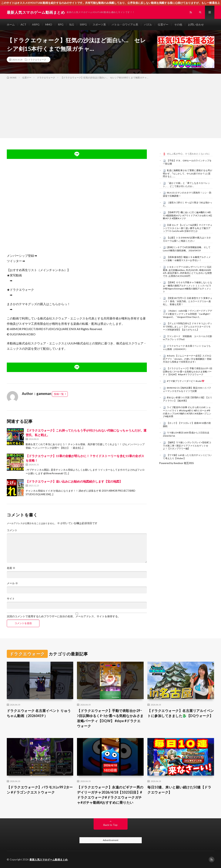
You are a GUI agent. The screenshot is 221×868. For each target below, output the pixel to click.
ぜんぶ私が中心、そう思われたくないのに (188, 154)
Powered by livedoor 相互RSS (176, 463)
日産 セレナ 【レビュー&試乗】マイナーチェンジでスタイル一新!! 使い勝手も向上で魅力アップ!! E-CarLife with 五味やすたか (188, 228)
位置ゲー (163, 24)
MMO (49, 24)
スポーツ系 (99, 24)
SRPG (83, 24)
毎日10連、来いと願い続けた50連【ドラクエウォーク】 (179, 790)
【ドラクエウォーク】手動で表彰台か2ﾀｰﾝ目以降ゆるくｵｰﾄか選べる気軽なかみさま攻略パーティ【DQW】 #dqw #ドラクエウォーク (188, 371)
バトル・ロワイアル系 (125, 24)
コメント (12, 530)
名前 (11, 568)
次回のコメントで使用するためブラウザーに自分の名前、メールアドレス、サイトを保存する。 (64, 616)
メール (12, 583)
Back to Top (110, 825)
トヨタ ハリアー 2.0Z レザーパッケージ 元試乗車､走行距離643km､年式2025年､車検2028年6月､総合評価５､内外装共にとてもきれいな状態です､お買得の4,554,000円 (187, 271)
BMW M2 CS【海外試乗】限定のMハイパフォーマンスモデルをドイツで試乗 (187, 389)
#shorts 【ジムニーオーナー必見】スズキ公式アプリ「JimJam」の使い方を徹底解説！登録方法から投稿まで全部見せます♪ (187, 359)
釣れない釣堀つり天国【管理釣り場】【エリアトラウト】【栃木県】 (188, 399)
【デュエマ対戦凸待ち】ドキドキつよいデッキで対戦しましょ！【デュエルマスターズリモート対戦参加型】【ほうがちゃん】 (188, 326)
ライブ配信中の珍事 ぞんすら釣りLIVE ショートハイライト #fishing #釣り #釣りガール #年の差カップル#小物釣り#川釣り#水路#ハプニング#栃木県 (187, 412)
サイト (11, 599)
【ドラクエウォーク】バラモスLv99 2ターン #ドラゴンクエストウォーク (40, 790)
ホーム (11, 24)
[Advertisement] (110, 108)
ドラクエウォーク (37, 60)
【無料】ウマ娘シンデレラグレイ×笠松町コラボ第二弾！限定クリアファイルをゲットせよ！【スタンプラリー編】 (187, 446)
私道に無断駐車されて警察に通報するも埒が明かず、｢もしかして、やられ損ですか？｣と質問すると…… (188, 173)
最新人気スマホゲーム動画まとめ (49, 859)
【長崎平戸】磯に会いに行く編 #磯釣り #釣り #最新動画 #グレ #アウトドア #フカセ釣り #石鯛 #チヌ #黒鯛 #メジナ (188, 215)
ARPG (36, 24)
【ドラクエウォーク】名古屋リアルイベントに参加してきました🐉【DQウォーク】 (181, 713)
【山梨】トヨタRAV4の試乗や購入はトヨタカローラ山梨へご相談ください (187, 239)
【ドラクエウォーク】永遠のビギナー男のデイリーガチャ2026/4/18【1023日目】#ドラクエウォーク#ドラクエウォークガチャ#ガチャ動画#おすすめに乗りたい (110, 795)
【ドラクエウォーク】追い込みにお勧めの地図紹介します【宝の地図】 (74, 481)
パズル (148, 24)
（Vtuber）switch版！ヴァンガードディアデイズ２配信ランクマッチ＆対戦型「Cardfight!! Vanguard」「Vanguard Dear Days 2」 (188, 314)
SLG (72, 24)
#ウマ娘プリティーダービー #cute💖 (186, 381)
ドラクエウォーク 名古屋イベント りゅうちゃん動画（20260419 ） (187, 347)
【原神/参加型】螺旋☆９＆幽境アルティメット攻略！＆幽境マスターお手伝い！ (187, 259)
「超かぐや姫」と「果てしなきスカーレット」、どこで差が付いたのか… (186, 185)
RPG (61, 24)
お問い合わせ (196, 24)
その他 (178, 24)
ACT (23, 24)
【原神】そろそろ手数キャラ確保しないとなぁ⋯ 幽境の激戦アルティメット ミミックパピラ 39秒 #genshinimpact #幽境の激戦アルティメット (188, 287)
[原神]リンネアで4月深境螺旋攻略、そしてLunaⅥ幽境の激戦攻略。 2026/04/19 (187, 249)
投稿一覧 (59, 394)
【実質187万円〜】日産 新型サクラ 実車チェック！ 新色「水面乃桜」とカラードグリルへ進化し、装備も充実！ (188, 301)
